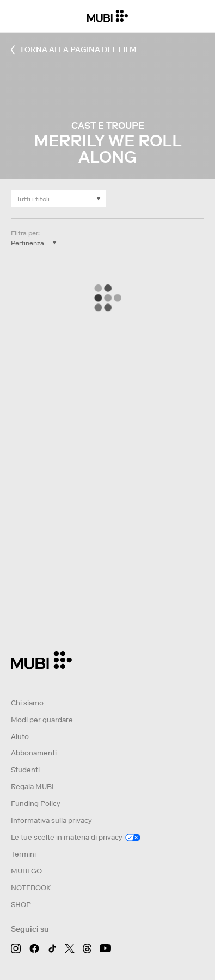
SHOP (21, 905)
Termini (23, 854)
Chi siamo (27, 703)
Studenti (25, 770)
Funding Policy (36, 804)
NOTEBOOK (31, 888)
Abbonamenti (34, 753)
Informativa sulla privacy (51, 820)
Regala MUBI (32, 787)
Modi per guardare (42, 720)
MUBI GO (26, 871)
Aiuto (20, 737)
